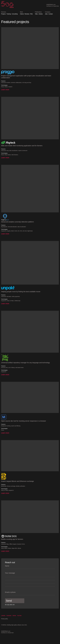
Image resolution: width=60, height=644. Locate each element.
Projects (3, 14)
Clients (22, 14)
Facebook (10, 616)
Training (9, 14)
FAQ (31, 14)
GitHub (15, 616)
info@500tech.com (51, 5)
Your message (10, 573)
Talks (36, 14)
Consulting (15, 14)
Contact (51, 14)
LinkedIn (4, 616)
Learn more (5, 90)
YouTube (20, 616)
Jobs (46, 14)
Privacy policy (5, 619)
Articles (41, 14)
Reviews (27, 14)
